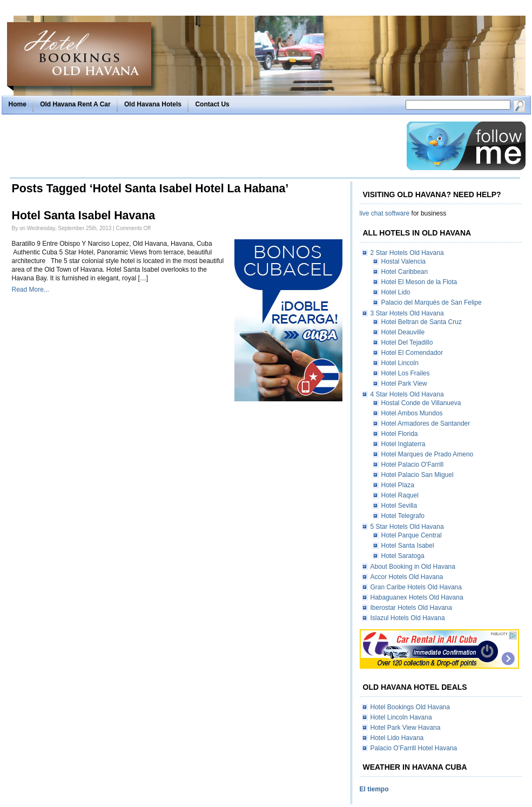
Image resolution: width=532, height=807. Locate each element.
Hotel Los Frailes (406, 373)
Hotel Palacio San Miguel (417, 475)
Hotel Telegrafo (403, 516)
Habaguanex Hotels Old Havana (417, 597)
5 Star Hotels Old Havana (407, 527)
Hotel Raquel (400, 495)
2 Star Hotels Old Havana (407, 253)
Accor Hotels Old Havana (407, 577)
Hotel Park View (404, 384)
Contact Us (212, 104)
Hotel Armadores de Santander (426, 423)
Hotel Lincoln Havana (401, 717)
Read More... (31, 290)
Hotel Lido (396, 292)
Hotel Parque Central (412, 535)
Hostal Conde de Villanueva (421, 403)
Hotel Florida (400, 434)
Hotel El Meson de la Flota (419, 282)
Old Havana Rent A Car (75, 104)
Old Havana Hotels (153, 104)
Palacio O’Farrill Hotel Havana (414, 748)
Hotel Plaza (398, 485)
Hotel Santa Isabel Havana (84, 216)
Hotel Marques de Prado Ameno (427, 454)
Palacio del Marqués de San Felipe (432, 302)
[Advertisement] (205, 146)
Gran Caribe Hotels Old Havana (416, 587)
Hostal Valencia (404, 261)
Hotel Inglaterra (403, 444)
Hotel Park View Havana (406, 728)
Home (18, 104)
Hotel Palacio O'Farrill (413, 465)
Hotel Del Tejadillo (407, 342)
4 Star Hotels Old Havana (407, 394)
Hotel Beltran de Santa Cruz (422, 322)
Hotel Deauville (403, 332)
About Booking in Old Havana (413, 567)
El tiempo (374, 789)
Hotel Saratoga (403, 556)
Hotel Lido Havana (397, 738)
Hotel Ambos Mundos (412, 413)
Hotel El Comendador (412, 353)
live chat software (385, 213)
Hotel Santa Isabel (408, 546)
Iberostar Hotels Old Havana (411, 608)
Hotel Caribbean (405, 272)
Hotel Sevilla (399, 506)
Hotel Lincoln (400, 363)
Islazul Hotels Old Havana (408, 618)
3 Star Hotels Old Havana (407, 313)
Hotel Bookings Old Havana (410, 707)
